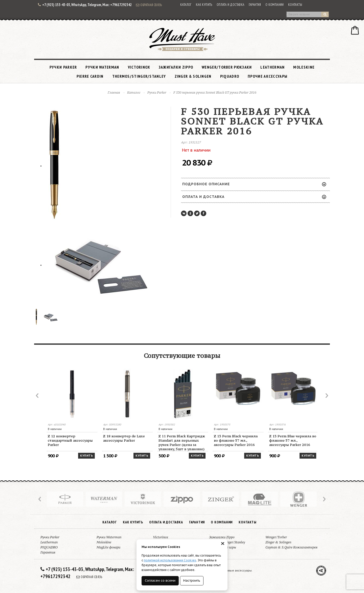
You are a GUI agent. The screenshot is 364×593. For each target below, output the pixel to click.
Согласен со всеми (160, 580)
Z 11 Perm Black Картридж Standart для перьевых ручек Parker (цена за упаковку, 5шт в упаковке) (182, 443)
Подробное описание (254, 184)
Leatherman (272, 67)
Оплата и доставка (231, 5)
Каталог (186, 5)
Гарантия (255, 5)
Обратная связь (149, 5)
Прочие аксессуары (268, 76)
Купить (86, 456)
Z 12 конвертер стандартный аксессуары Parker (70, 440)
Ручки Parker (63, 67)
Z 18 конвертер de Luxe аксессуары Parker (124, 438)
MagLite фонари (108, 547)
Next (326, 396)
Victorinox (139, 67)
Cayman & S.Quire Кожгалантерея (291, 547)
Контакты (295, 5)
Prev (38, 396)
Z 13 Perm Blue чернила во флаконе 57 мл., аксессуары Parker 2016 (293, 440)
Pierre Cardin (90, 76)
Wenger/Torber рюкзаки (227, 67)
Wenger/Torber (276, 537)
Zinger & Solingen (193, 76)
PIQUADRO (230, 76)
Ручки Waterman (102, 67)
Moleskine (304, 67)
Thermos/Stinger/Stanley (139, 76)
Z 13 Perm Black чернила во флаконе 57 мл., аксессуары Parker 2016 (236, 440)
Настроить (192, 580)
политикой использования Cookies (170, 560)
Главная (114, 93)
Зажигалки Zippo (176, 67)
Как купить (204, 5)
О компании (275, 5)
